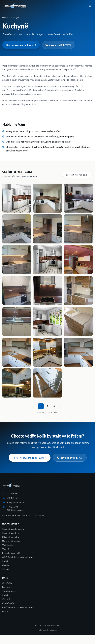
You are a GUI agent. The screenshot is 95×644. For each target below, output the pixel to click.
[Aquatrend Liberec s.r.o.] (15, 6)
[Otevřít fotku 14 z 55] (47, 321)
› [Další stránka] (61, 406)
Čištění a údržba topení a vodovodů (18, 557)
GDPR (5, 611)
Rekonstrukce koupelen (13, 529)
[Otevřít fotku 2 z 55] (47, 198)
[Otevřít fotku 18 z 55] (78, 352)
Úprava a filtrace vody (12, 541)
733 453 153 (12, 498)
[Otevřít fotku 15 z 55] (78, 321)
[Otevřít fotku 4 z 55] (17, 229)
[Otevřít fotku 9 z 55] (78, 260)
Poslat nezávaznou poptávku (30, 458)
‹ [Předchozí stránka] (34, 406)
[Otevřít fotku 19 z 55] (17, 383)
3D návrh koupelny (11, 537)
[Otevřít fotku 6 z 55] (78, 229)
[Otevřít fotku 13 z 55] (17, 321)
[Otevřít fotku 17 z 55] (47, 352)
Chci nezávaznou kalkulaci (21, 45)
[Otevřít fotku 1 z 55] (17, 198)
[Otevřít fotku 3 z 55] (78, 198)
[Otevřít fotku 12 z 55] (78, 291)
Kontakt (6, 569)
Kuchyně (6, 599)
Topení (5, 549)
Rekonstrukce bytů (11, 533)
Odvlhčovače (8, 603)
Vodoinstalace (9, 545)
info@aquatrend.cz (15, 502)
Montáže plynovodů (11, 553)
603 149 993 (12, 493)
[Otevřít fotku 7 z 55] (17, 260)
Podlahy (6, 561)
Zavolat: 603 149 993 (58, 45)
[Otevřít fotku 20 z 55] (47, 383)
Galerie (6, 565)
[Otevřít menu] (90, 6)
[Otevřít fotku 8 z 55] (47, 260)
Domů (5, 17)
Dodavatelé (7, 587)
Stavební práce (9, 591)
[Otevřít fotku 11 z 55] (47, 291)
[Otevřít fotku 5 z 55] (47, 229)
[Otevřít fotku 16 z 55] (17, 352)
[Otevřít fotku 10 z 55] (17, 291)
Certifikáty (7, 583)
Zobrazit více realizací (78, 175)
